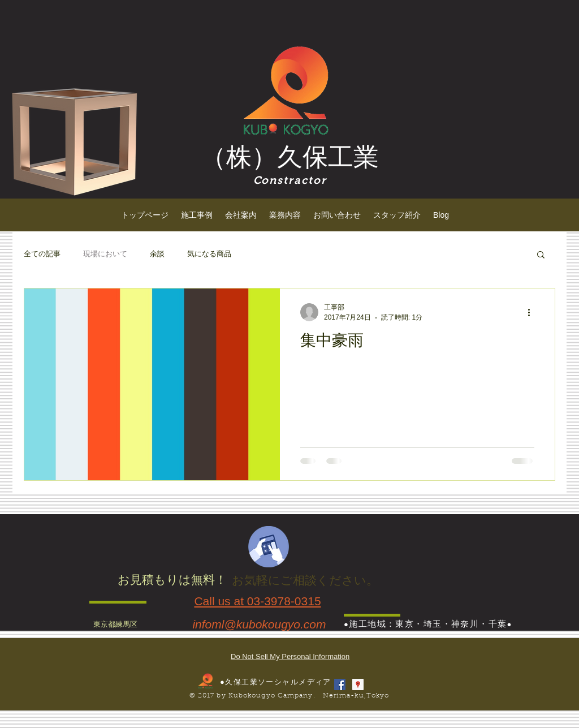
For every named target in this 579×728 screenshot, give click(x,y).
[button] (541, 255)
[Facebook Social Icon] (340, 684)
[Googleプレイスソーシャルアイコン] (358, 684)
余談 (157, 254)
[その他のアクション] (533, 312)
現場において (105, 254)
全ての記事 (42, 254)
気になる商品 (209, 254)
